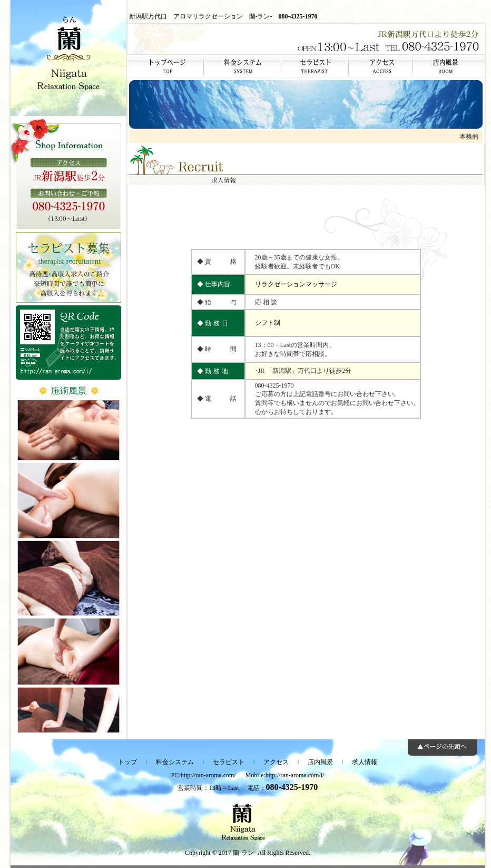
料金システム (175, 762)
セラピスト (229, 762)
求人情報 (365, 762)
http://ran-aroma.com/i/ (295, 775)
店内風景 (320, 762)
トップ (127, 762)
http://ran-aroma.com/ (208, 775)
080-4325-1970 (298, 16)
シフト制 (268, 323)
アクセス (276, 762)
